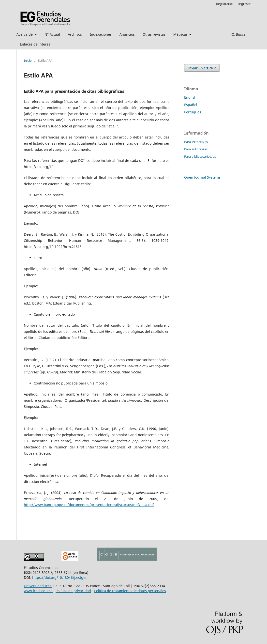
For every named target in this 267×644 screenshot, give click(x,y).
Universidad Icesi (38, 586)
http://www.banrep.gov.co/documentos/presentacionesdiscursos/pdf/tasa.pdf (89, 505)
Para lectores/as (196, 142)
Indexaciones (101, 34)
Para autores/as (196, 149)
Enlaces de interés (35, 44)
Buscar (239, 34)
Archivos (75, 34)
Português (193, 112)
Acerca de (25, 34)
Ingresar (244, 4)
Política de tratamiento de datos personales (130, 591)
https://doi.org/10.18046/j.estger (59, 577)
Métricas (181, 34)
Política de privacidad (73, 591)
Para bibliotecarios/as (200, 156)
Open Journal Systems (202, 177)
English (190, 97)
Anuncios (127, 34)
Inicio (28, 61)
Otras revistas (154, 34)
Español (191, 105)
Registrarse (224, 4)
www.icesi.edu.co (39, 591)
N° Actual (52, 34)
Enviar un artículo (202, 68)
